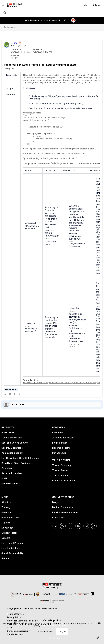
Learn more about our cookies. (55, 626)
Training (6, 507)
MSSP (5, 478)
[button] (3, 6)
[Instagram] (86, 526)
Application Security (12, 453)
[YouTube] (71, 526)
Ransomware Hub (11, 517)
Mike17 (14, 43)
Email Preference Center (65, 512)
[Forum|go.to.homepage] (15, 5)
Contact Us (58, 517)
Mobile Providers (11, 483)
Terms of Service (15, 614)
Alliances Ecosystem (63, 438)
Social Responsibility (12, 553)
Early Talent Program (12, 543)
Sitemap (6, 558)
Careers (6, 538)
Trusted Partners (61, 475)
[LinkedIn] (78, 526)
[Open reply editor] (52, 404)
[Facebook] (55, 526)
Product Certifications (64, 481)
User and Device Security (15, 443)
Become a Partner (62, 448)
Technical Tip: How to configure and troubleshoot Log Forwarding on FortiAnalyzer (61, 383)
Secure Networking (12, 438)
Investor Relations (11, 548)
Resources (7, 512)
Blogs (55, 502)
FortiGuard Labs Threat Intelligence (20, 458)
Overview (7, 468)
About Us (6, 502)
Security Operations (12, 448)
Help (84, 5)
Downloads (7, 528)
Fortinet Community (63, 507)
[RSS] (94, 526)
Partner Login (59, 453)
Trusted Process (61, 470)
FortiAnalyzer (10, 27)
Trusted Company (62, 465)
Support (6, 523)
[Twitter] (63, 526)
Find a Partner (60, 443)
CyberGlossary (9, 533)
